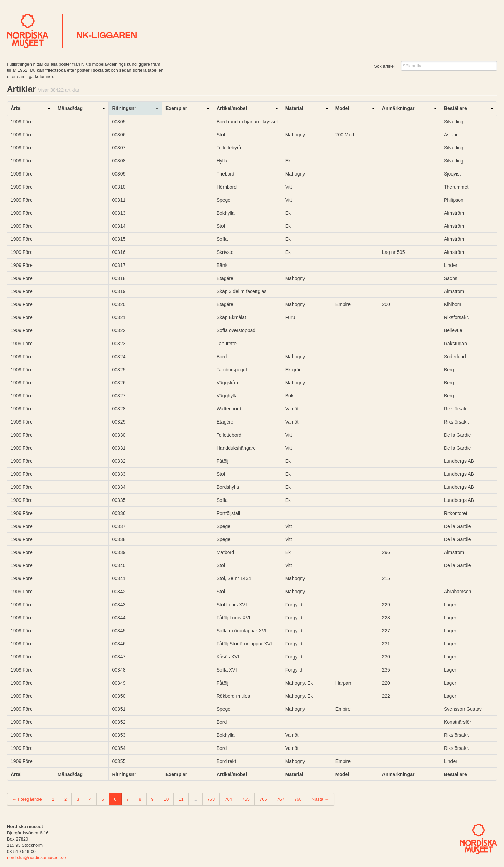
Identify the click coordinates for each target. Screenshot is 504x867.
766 (263, 799)
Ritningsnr (124, 108)
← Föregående (27, 799)
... (196, 799)
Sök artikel (384, 66)
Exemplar (176, 108)
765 (246, 799)
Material (294, 108)
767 (280, 799)
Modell (343, 108)
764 (228, 799)
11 (181, 799)
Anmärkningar (398, 108)
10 (166, 799)
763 (211, 799)
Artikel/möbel (232, 108)
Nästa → (320, 799)
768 (298, 799)
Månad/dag (70, 108)
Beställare (455, 108)
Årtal (16, 108)
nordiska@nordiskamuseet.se (36, 858)
